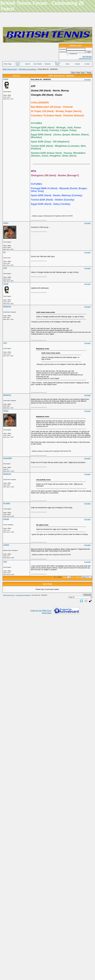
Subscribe (87, 595)
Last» (60, 577)
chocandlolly (8, 458)
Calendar (48, 64)
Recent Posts (57, 64)
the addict (7, 503)
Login (89, 52)
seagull (6, 79)
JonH (5, 268)
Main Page (8, 64)
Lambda (6, 545)
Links (67, 64)
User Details (38, 64)
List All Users (18, 64)
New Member (87, 57)
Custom (87, 64)
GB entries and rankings (28, 69)
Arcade (77, 64)
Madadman (7, 306)
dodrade (6, 519)
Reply (89, 73)
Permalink (87, 79)
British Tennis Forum (10, 69)
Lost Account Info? (85, 58)
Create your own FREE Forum (41, 611)
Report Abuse (47, 613)
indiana (6, 223)
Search (28, 64)
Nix (4, 252)
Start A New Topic (78, 73)
